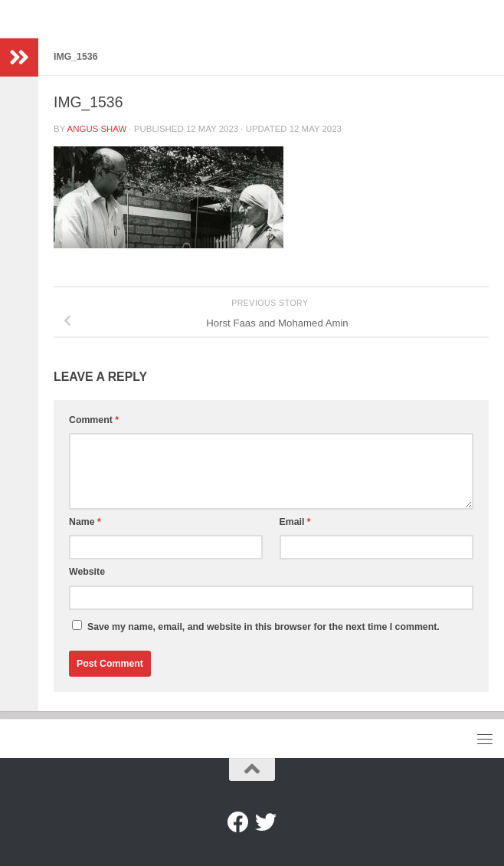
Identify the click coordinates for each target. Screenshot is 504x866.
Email (295, 522)
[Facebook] (238, 822)
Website (87, 572)
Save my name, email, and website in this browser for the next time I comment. (263, 627)
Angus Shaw (97, 129)
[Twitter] (266, 822)
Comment (94, 420)
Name (85, 522)
